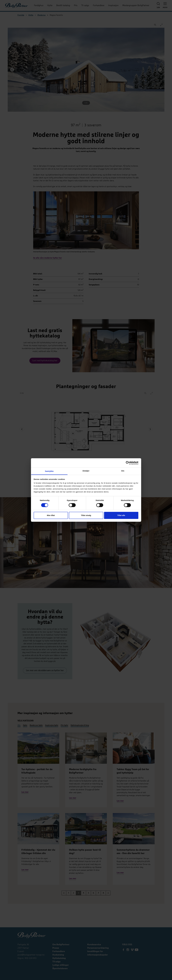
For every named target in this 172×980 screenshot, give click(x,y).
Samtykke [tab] (49, 471)
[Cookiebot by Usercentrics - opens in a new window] (128, 463)
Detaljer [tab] (86, 471)
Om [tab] (123, 471)
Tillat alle (121, 515)
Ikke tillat (51, 515)
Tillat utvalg (86, 515)
